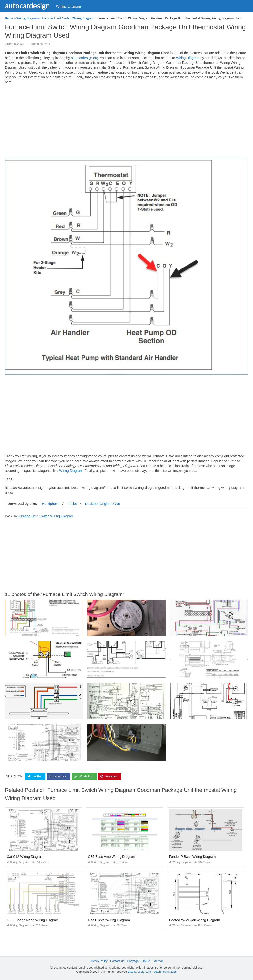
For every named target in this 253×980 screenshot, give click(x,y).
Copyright (133, 961)
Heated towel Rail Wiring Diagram (195, 920)
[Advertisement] (126, 122)
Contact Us (117, 961)
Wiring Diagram (68, 6)
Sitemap (158, 961)
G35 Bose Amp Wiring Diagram (111, 857)
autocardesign (27, 6)
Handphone (51, 504)
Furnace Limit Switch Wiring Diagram (46, 516)
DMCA (146, 961)
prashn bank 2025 (165, 972)
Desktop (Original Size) (103, 504)
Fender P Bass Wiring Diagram (192, 857)
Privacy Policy (99, 961)
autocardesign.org (84, 58)
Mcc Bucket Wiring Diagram (109, 920)
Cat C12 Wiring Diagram (25, 857)
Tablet (72, 504)
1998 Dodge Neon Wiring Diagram (33, 920)
